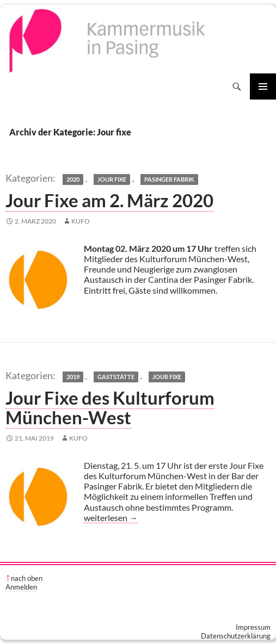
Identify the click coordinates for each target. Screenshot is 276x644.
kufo (81, 221)
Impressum (253, 627)
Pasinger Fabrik (169, 179)
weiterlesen (111, 518)
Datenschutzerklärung (236, 636)
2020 (73, 179)
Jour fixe (112, 179)
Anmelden (21, 587)
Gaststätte (116, 377)
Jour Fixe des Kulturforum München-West (110, 407)
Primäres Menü (263, 86)
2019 (73, 377)
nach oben (27, 578)
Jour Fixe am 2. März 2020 (109, 200)
